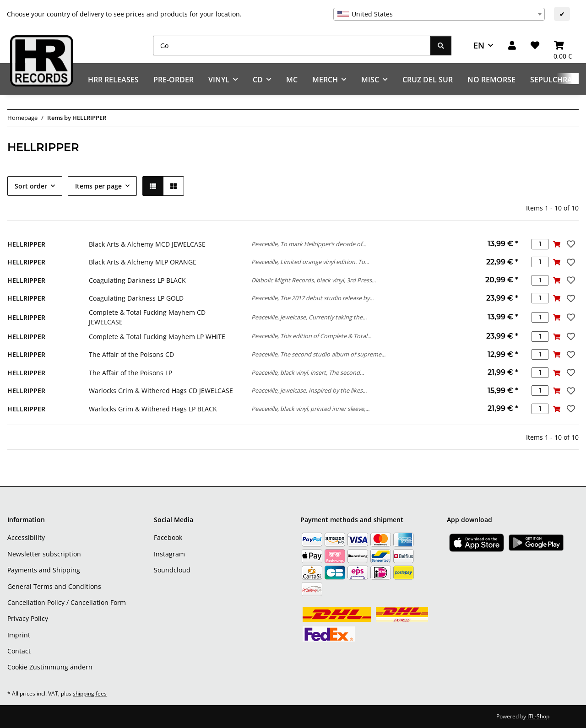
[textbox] (439, 14)
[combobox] (439, 14)
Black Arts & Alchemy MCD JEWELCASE (147, 244)
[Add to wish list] (570, 244)
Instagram (169, 554)
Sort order (31, 186)
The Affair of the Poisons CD (131, 354)
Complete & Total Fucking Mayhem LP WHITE (157, 337)
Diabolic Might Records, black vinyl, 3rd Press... (314, 280)
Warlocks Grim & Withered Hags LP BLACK (153, 409)
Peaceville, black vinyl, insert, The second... (308, 372)
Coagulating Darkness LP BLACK (137, 280)
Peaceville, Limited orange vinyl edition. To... (310, 262)
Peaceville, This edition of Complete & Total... (311, 336)
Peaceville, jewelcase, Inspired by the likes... (309, 390)
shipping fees (90, 693)
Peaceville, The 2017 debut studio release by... (312, 298)
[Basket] (563, 46)
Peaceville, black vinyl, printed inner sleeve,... (310, 409)
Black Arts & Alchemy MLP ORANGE (143, 262)
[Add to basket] (557, 244)
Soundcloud (172, 570)
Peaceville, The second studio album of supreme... (318, 354)
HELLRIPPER (26, 244)
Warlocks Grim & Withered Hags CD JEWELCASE (161, 391)
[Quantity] (540, 244)
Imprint (19, 635)
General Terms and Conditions (54, 586)
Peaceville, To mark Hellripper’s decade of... (309, 244)
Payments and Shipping (44, 570)
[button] (512, 46)
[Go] (292, 46)
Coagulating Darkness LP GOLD (136, 298)
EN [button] (479, 45)
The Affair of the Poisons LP (130, 373)
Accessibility (26, 537)
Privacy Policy (28, 618)
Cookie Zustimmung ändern (50, 667)
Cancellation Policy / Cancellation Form (67, 602)
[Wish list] (535, 46)
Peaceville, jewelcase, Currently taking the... (309, 317)
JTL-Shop (538, 716)
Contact (19, 651)
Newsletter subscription (44, 554)
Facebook (168, 537)
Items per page (98, 186)
